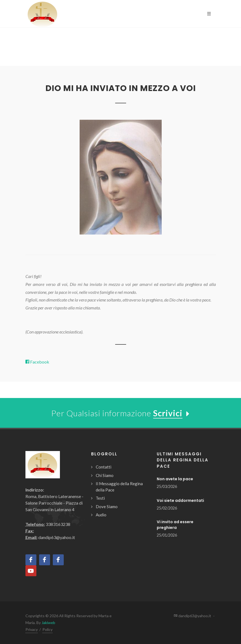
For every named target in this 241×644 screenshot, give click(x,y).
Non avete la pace (175, 479)
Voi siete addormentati (180, 500)
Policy (47, 629)
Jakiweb (48, 623)
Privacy (32, 629)
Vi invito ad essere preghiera (175, 525)
